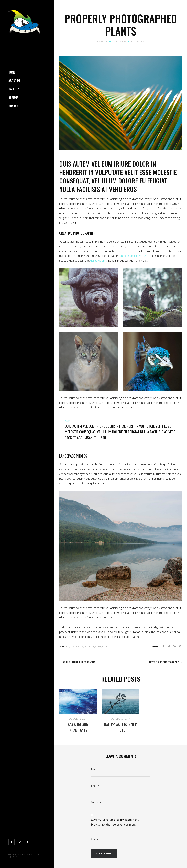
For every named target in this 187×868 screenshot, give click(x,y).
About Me (15, 81)
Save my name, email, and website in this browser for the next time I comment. (115, 822)
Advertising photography (165, 662)
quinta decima (99, 261)
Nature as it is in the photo (120, 727)
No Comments (137, 41)
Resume (13, 98)
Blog (68, 646)
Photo (105, 646)
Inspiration (102, 41)
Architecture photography (77, 662)
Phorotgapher (94, 646)
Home (12, 72)
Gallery (14, 89)
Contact (14, 106)
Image (83, 646)
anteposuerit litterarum (133, 256)
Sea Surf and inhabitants (78, 727)
